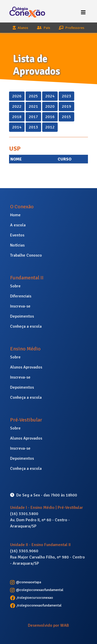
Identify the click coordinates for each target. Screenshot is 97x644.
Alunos (20, 28)
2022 (17, 106)
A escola (18, 225)
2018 (17, 117)
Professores (72, 28)
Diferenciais (21, 296)
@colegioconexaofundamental (37, 590)
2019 (66, 106)
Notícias (17, 245)
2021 (33, 106)
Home (15, 215)
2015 (66, 117)
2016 (50, 117)
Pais (44, 28)
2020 (50, 106)
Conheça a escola (26, 326)
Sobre (15, 286)
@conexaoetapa (26, 582)
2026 (17, 96)
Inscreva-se (20, 306)
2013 (33, 127)
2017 (33, 117)
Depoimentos (22, 316)
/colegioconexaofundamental (36, 605)
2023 (66, 96)
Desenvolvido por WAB (48, 625)
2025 (33, 96)
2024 (50, 96)
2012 (50, 127)
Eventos (17, 235)
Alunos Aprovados (26, 367)
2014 (17, 127)
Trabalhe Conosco (26, 255)
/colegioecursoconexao (32, 598)
